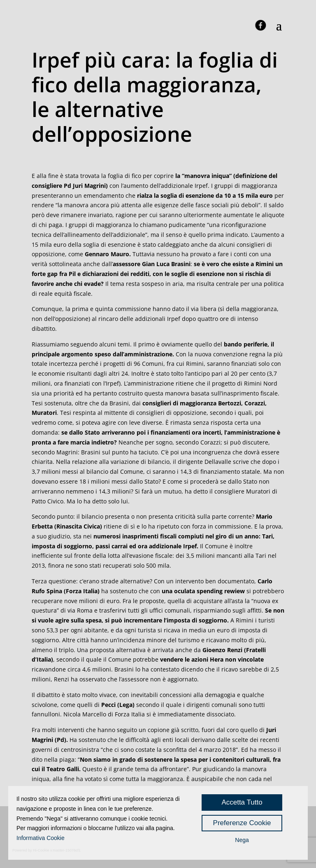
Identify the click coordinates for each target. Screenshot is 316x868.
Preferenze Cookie (242, 823)
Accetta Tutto (242, 802)
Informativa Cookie (41, 838)
